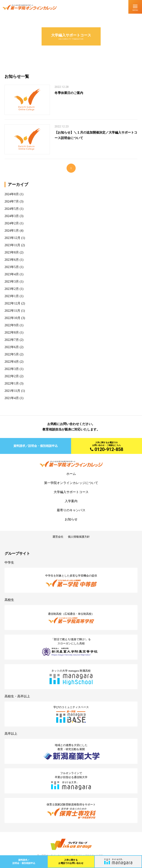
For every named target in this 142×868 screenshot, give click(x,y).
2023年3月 (12, 282)
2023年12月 (12, 238)
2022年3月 (12, 369)
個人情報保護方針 (79, 537)
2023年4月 (12, 274)
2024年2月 (12, 223)
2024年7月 (12, 201)
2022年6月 (12, 347)
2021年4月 (12, 398)
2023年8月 (12, 252)
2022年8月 (12, 333)
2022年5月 (12, 354)
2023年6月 (12, 260)
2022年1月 (12, 383)
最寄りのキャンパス (71, 510)
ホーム (71, 474)
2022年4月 (12, 362)
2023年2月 (12, 289)
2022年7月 (12, 340)
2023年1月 (12, 296)
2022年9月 (12, 325)
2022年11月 (12, 311)
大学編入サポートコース (71, 492)
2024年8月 (12, 194)
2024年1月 (12, 231)
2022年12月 (12, 303)
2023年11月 (12, 245)
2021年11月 (12, 391)
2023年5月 (12, 267)
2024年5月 (12, 209)
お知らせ (71, 519)
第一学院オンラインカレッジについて (71, 483)
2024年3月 (12, 216)
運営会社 (58, 537)
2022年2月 (12, 376)
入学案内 (71, 501)
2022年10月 (12, 318)
